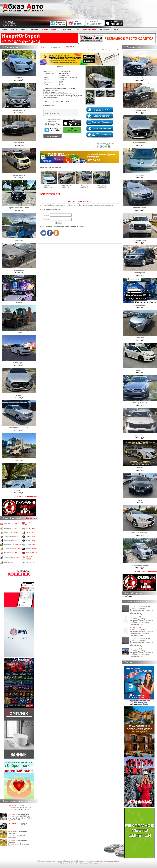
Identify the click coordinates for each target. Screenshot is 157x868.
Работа (31, 549)
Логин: (47, 215)
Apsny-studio (94, 863)
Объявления (33, 29)
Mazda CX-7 (49, 178)
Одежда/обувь (12, 536)
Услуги (31, 532)
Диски (31, 541)
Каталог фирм (66, 29)
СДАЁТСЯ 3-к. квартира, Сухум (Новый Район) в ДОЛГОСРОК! (20, 818)
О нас (77, 29)
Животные (10, 553)
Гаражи (31, 545)
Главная (4, 29)
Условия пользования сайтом (108, 861)
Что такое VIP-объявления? (26, 496)
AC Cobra (23, 825)
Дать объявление (90, 29)
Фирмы (30, 562)
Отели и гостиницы (49, 29)
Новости (14, 29)
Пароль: (46, 219)
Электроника (12, 541)
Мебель (31, 553)
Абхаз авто (64, 863)
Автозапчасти (11, 528)
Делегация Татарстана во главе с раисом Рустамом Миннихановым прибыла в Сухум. (141, 611)
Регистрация (105, 29)
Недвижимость (12, 545)
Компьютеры (12, 558)
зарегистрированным (91, 205)
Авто (23, 29)
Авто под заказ (11, 524)
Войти (116, 29)
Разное (10, 562)
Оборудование (12, 549)
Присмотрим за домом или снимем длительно (20, 809)
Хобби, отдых (11, 532)
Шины (31, 536)
